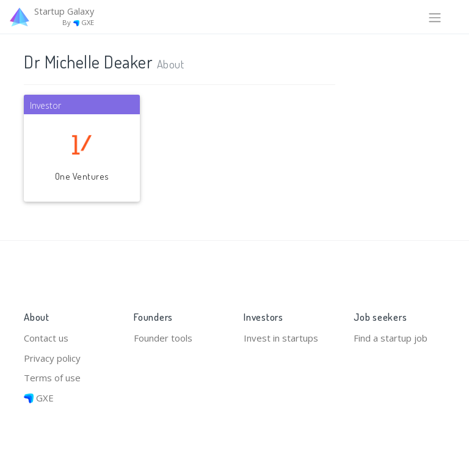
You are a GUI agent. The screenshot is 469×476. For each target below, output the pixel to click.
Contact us (46, 338)
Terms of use (52, 378)
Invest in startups (281, 338)
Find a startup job (391, 338)
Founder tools (163, 338)
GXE (39, 398)
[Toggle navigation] (435, 17)
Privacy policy (52, 358)
